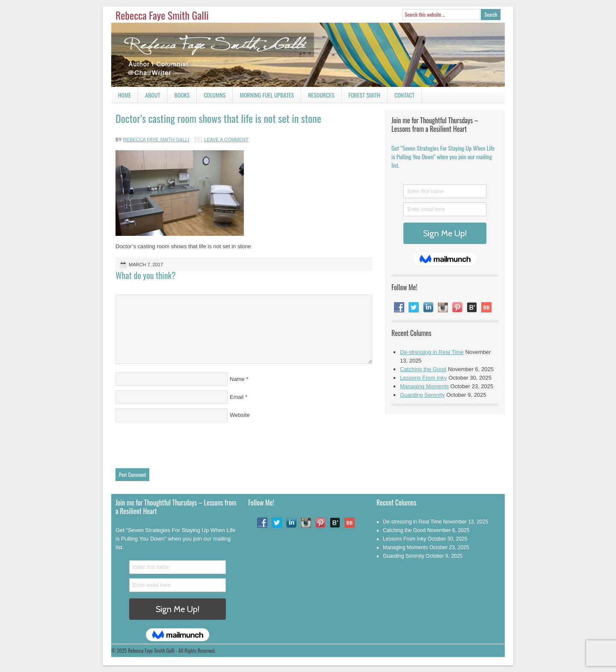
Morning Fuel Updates (263, 97)
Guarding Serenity (422, 395)
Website (240, 415)
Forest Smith (365, 95)
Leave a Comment (226, 140)
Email (237, 397)
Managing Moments (424, 386)
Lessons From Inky (423, 378)
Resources (321, 95)
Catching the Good (423, 369)
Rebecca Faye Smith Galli (162, 15)
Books (179, 97)
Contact (401, 97)
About (153, 95)
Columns (211, 97)
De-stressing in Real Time (432, 352)
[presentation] (181, 443)
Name (237, 379)
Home (124, 95)
